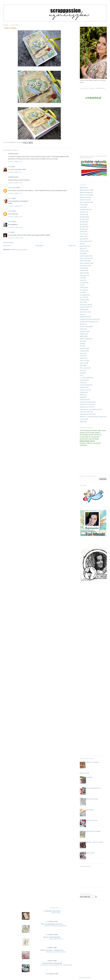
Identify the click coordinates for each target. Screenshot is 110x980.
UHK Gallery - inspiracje (52, 950)
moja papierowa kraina (52, 924)
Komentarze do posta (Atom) (18, 250)
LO (81, 285)
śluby (81, 365)
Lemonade (83, 283)
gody (81, 244)
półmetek (82, 324)
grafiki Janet (83, 246)
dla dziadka (83, 217)
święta (82, 370)
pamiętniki (83, 309)
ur (80, 375)
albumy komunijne (85, 192)
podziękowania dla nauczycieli (88, 319)
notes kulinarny (90, 810)
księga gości (83, 275)
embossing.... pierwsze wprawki (94, 842)
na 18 (81, 292)
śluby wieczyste (84, 368)
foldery (82, 236)
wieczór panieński (85, 385)
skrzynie (82, 353)
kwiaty (82, 280)
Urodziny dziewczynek (56, 952)
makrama (82, 287)
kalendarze (83, 251)
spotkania (82, 358)
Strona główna (40, 246)
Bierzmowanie (84, 200)
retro (81, 346)
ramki (81, 344)
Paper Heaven (84, 312)
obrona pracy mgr (85, 305)
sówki (81, 356)
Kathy (10, 166)
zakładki (82, 397)
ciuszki (82, 207)
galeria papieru (84, 241)
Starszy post (72, 246)
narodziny (83, 300)
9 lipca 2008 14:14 (15, 162)
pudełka (82, 336)
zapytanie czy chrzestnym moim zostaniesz (92, 417)
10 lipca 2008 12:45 (16, 227)
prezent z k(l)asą (84, 326)
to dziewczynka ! (90, 853)
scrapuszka (83, 351)
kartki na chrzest (84, 258)
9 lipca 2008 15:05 (15, 183)
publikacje (83, 334)
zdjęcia (82, 421)
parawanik (56, 913)
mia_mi (10, 198)
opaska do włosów (85, 307)
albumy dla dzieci (85, 190)
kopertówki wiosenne (91, 820)
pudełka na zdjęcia (85, 339)
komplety (82, 268)
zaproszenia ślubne (85, 412)
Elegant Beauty (56, 939)
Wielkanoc (83, 387)
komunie (82, 270)
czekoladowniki (84, 209)
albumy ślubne (84, 197)
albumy (82, 188)
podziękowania (84, 317)
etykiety (82, 231)
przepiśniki (83, 331)
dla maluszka (89, 777)
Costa (10, 232)
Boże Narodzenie (85, 202)
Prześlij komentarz (8, 242)
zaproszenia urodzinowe (87, 414)
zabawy (82, 395)
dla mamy (83, 224)
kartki (81, 253)
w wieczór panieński (86, 378)
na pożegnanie (84, 295)
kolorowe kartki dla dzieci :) (93, 788)
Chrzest (82, 205)
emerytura (83, 229)
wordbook (83, 392)
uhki (81, 373)
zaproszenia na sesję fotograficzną (89, 409)
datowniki (83, 212)
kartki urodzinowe (85, 263)
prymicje (82, 329)
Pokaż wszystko (85, 978)
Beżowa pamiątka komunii (56, 926)
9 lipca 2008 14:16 (15, 172)
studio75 (82, 363)
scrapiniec (83, 348)
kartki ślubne (83, 261)
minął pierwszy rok (84, 773)
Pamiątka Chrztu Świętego (93, 831)
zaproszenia (83, 400)
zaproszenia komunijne (86, 402)
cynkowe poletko (52, 911)
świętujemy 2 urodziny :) (92, 762)
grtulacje (82, 248)
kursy (81, 278)
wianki (82, 383)
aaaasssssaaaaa (12, 188)
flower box (83, 234)
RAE (81, 341)
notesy (82, 302)
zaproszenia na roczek (86, 407)
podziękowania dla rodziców (88, 322)
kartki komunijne (85, 256)
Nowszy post (7, 246)
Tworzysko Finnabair (52, 963)
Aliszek (10, 211)
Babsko (10, 221)
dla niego (82, 227)
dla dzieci (82, 219)
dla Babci (82, 214)
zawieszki (83, 419)
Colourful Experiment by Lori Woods (56, 965)
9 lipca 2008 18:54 (15, 206)
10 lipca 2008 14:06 (16, 238)
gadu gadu (83, 239)
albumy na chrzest (85, 195)
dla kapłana (83, 222)
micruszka (83, 290)
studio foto (83, 361)
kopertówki (83, 273)
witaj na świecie (84, 390)
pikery (82, 314)
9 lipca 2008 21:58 (15, 217)
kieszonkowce (84, 266)
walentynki (83, 380)
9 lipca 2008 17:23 (15, 193)
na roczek (82, 297)
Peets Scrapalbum (52, 937)
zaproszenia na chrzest (86, 404)
